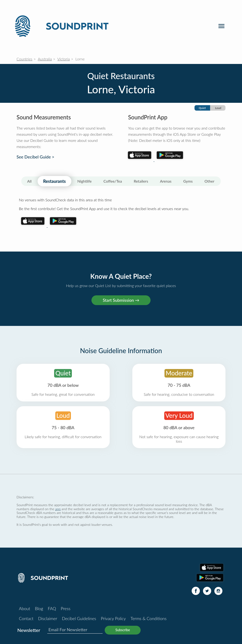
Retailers (141, 181)
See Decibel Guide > (35, 157)
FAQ (52, 608)
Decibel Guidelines (79, 618)
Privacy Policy (113, 618)
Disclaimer (48, 618)
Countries (24, 59)
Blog (39, 608)
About (25, 608)
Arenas (166, 181)
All (29, 181)
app (58, 509)
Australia (45, 59)
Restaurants (55, 181)
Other (209, 181)
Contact (26, 618)
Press (66, 608)
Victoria (64, 59)
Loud (218, 108)
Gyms (188, 181)
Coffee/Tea (113, 181)
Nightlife (84, 181)
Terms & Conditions (148, 618)
